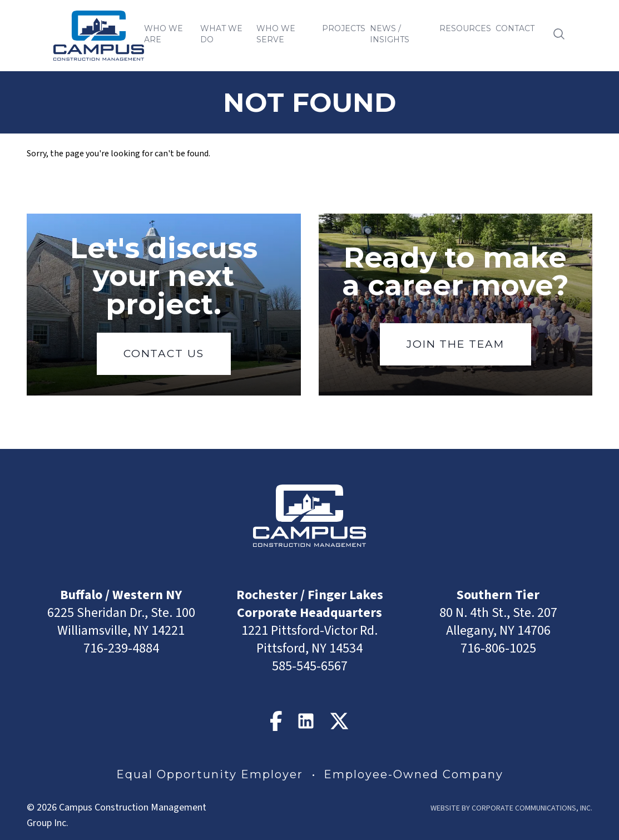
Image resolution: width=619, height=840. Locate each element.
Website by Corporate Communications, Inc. (511, 808)
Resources (465, 28)
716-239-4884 (121, 648)
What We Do (221, 34)
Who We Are (164, 34)
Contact (515, 28)
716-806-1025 (498, 648)
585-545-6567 (310, 666)
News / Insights (390, 34)
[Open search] (559, 34)
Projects (344, 28)
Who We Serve (276, 34)
